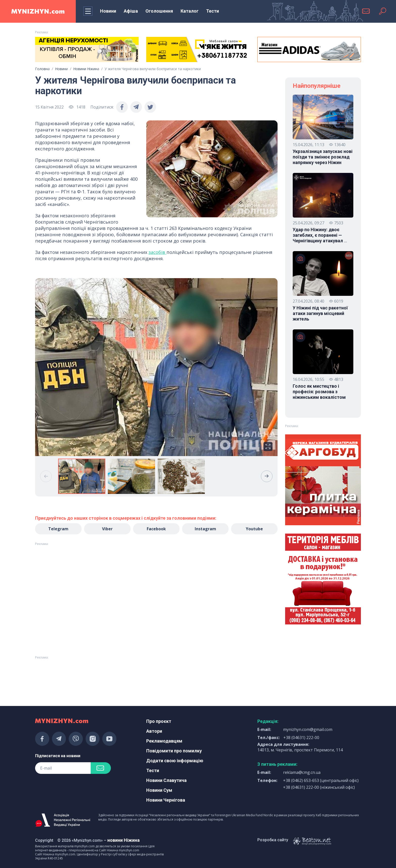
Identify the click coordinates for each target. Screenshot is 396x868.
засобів (157, 252)
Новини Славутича (166, 780)
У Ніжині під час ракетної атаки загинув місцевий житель (320, 313)
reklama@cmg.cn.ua (302, 772)
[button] (267, 476)
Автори (154, 731)
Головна (42, 69)
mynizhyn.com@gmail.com (308, 729)
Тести (213, 11)
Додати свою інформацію (175, 761)
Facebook (156, 529)
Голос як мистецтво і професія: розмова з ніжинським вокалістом (319, 392)
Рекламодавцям (164, 741)
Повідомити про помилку (174, 751)
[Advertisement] (87, 675)
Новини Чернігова (166, 800)
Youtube (254, 529)
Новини (108, 11)
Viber (107, 529)
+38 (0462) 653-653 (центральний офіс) (321, 780)
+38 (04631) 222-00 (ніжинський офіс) (319, 787)
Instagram (205, 529)
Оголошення (159, 11)
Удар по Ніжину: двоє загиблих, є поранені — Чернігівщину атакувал (320, 235)
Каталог (190, 11)
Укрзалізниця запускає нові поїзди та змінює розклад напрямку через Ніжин (323, 157)
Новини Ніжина (86, 69)
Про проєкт (159, 721)
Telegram (58, 529)
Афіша (131, 11)
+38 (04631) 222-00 (301, 738)
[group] (156, 367)
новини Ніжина (123, 840)
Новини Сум (159, 790)
